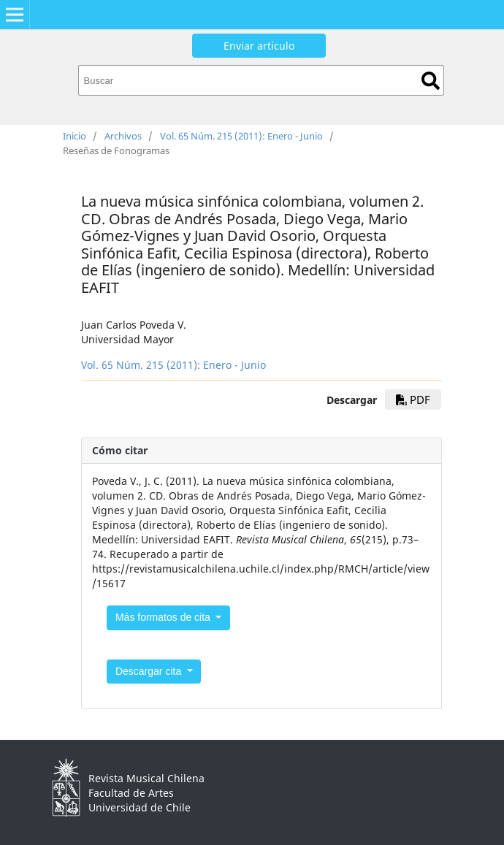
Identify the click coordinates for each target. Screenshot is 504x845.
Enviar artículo (259, 46)
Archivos (123, 136)
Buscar (431, 81)
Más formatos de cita (164, 617)
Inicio (75, 136)
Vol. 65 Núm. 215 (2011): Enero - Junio (241, 136)
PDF (413, 399)
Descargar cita (150, 671)
